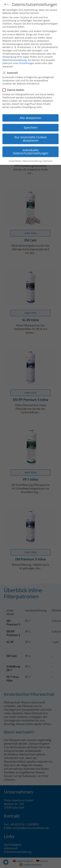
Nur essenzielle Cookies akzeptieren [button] (31, 134)
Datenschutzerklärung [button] (32, 156)
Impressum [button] (48, 156)
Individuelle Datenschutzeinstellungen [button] (31, 147)
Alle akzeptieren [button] (30, 113)
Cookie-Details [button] (15, 156)
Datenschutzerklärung (15, 55)
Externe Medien (14, 85)
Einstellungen (27, 58)
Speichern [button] (31, 123)
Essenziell (11, 68)
